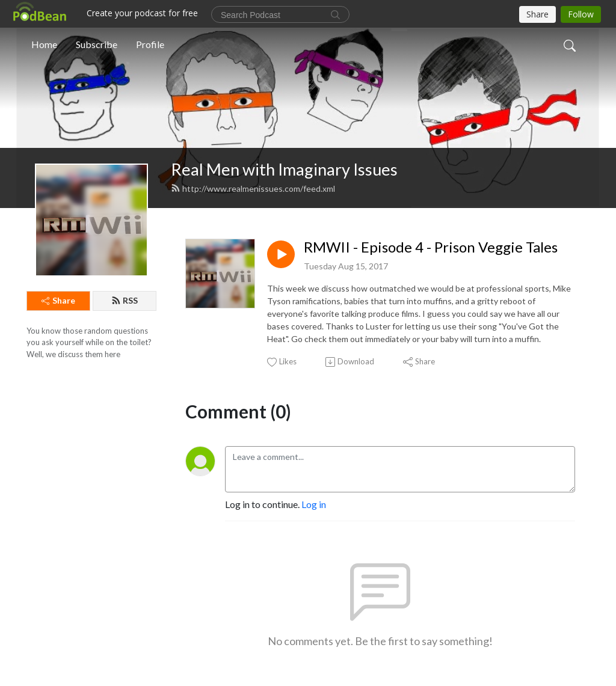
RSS (125, 300)
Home (44, 44)
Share (58, 300)
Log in (314, 504)
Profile (150, 44)
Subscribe (97, 44)
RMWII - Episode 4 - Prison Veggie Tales (431, 247)
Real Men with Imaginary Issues (284, 169)
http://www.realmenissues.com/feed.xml (253, 188)
